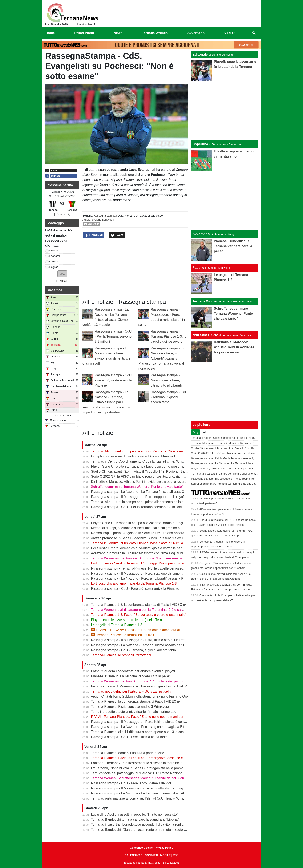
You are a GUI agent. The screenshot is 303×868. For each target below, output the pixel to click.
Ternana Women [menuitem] (155, 33)
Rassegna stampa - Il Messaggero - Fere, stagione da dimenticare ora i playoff (150, 573)
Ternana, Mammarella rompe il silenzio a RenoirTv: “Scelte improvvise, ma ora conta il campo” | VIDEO (168, 451)
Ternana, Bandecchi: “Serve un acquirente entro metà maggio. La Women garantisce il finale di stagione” (169, 830)
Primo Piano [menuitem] (84, 33)
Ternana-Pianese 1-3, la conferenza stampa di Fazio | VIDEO (137, 605)
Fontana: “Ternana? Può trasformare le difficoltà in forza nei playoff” (141, 763)
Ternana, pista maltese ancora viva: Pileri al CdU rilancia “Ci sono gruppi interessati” (154, 798)
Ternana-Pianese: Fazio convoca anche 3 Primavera (130, 707)
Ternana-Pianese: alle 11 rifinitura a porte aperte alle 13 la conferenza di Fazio (149, 732)
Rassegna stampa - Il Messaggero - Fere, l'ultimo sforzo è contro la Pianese (148, 722)
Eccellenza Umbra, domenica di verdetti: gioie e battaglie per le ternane (144, 548)
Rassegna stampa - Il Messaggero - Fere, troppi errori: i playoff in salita (144, 497)
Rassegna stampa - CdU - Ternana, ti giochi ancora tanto (169, 397)
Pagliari (54, 267)
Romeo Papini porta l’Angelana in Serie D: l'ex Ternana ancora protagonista (148, 533)
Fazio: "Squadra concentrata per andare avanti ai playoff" (134, 671)
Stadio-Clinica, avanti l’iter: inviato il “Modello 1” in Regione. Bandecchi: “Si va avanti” (154, 471)
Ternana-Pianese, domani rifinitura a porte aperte (128, 753)
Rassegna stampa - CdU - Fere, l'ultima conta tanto (129, 737)
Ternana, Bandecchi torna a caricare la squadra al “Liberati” (135, 819)
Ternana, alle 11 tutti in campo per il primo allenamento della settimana (144, 502)
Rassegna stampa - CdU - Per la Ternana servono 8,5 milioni (113, 336)
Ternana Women (205, 301)
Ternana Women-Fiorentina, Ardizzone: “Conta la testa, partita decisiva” (144, 681)
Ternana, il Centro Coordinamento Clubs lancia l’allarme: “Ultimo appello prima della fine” (157, 461)
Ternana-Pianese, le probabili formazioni (121, 655)
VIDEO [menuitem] (229, 33)
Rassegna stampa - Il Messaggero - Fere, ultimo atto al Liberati (167, 380)
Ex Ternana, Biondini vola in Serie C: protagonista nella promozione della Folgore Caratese (159, 768)
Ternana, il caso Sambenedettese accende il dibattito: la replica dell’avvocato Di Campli (156, 825)
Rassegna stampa (104, 216)
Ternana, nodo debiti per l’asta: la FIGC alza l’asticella (131, 691)
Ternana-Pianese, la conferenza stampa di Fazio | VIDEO (134, 701)
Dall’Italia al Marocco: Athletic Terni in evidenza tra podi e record (139, 482)
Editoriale (200, 54)
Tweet (117, 235)
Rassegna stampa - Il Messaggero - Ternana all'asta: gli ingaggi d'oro (143, 788)
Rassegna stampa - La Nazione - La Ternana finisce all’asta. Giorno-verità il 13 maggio (156, 492)
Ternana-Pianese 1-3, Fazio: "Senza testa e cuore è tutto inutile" (139, 615)
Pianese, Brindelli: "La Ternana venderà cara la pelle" (131, 676)
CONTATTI (151, 855)
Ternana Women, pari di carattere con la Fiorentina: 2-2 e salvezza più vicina (148, 610)
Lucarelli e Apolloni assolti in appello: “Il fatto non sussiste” (135, 814)
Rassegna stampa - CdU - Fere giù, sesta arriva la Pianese (113, 380)
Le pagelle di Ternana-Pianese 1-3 (117, 625)
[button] (62, 274)
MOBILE (165, 855)
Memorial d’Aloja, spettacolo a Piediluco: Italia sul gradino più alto (140, 528)
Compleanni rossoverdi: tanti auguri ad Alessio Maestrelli (133, 456)
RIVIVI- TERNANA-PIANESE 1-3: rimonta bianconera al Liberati (142, 630)
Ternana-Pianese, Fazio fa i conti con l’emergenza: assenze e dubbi (141, 758)
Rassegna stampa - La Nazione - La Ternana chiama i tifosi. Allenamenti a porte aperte (156, 793)
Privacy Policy (164, 848)
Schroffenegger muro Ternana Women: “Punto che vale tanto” (137, 487)
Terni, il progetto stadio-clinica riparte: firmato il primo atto (134, 712)
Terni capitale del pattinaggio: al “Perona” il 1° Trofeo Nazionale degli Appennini (150, 773)
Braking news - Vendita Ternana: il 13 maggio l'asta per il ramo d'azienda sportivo (152, 563)
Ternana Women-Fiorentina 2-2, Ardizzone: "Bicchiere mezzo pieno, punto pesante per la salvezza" (165, 558)
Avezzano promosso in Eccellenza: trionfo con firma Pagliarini (137, 553)
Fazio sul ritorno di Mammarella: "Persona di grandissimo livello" (139, 686)
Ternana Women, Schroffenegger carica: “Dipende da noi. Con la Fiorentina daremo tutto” (158, 778)
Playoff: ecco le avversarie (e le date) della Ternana (129, 620)
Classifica (54, 290)
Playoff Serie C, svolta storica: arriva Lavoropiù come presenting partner (145, 466)
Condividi (94, 235)
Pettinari (54, 251)
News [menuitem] (118, 33)
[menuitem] (254, 33)
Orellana (54, 261)
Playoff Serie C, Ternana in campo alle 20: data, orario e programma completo (149, 523)
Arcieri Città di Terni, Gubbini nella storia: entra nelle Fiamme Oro (139, 696)
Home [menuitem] (50, 33)
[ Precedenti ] (62, 214)
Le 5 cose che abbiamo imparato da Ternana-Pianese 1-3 (134, 584)
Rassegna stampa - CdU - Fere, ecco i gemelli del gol (131, 783)
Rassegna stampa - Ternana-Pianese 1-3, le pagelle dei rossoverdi (169, 336)
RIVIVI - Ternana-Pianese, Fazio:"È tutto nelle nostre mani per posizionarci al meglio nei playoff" (163, 717)
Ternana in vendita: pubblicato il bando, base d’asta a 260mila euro (141, 543)
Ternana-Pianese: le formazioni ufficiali (123, 635)
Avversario (201, 234)
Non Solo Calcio (205, 335)
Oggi (196, 432)
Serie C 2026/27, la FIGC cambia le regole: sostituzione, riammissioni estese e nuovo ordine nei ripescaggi (171, 477)
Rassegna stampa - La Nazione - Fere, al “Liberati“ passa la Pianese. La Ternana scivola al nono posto (161, 358)
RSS (175, 855)
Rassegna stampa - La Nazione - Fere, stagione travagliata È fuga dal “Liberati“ (150, 727)
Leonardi (55, 256)
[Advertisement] (225, 201)
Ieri (204, 432)
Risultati (62, 281)
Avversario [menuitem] (196, 33)
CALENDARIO (134, 855)
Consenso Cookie (141, 848)
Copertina (200, 144)
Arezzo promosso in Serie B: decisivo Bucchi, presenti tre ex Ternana (142, 538)
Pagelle (198, 268)
